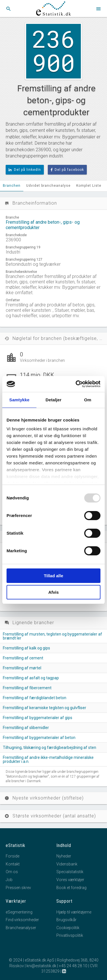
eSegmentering (19, 912)
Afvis (54, 592)
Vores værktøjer (70, 880)
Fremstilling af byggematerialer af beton (39, 738)
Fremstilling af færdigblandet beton (35, 698)
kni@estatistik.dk (41, 966)
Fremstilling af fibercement (27, 688)
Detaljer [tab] (53, 400)
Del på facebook (67, 170)
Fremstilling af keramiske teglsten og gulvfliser (45, 708)
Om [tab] (88, 400)
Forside (13, 856)
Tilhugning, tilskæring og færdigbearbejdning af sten (50, 748)
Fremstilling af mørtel (22, 668)
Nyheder (64, 856)
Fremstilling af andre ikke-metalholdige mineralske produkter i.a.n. (48, 759)
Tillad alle (53, 576)
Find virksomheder (22, 920)
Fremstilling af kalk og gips (26, 648)
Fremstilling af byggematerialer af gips (38, 718)
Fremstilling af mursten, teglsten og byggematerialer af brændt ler (53, 636)
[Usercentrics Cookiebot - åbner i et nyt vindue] (76, 384)
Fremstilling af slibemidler (26, 728)
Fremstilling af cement (23, 658)
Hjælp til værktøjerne (74, 912)
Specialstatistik (70, 872)
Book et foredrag (71, 888)
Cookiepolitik (68, 928)
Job (9, 880)
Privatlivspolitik (70, 935)
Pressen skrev (18, 888)
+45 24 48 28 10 (73, 966)
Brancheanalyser (21, 928)
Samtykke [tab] (19, 400)
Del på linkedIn (25, 170)
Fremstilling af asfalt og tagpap (31, 678)
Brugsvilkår (66, 920)
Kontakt (13, 864)
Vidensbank (67, 864)
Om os (12, 872)
